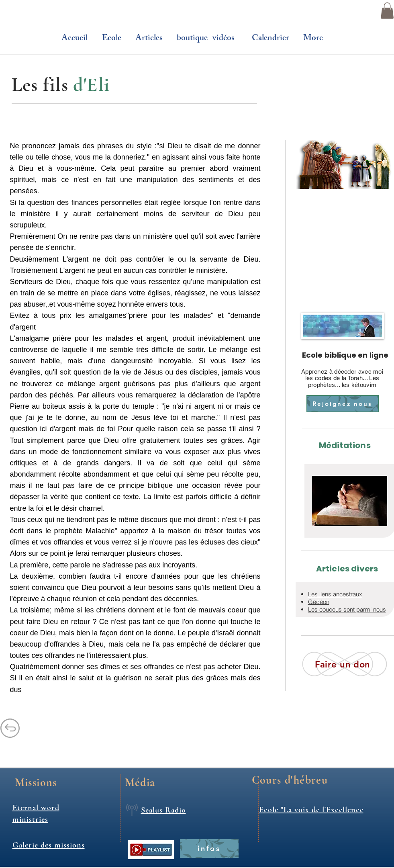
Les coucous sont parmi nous (347, 609)
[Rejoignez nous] (343, 404)
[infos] (209, 849)
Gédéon (319, 602)
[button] (387, 11)
